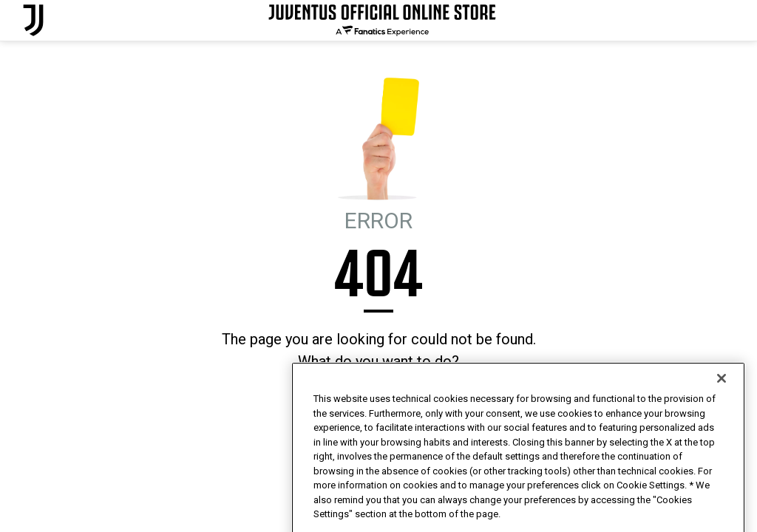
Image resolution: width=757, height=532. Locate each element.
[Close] (722, 410)
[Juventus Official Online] (33, 20)
